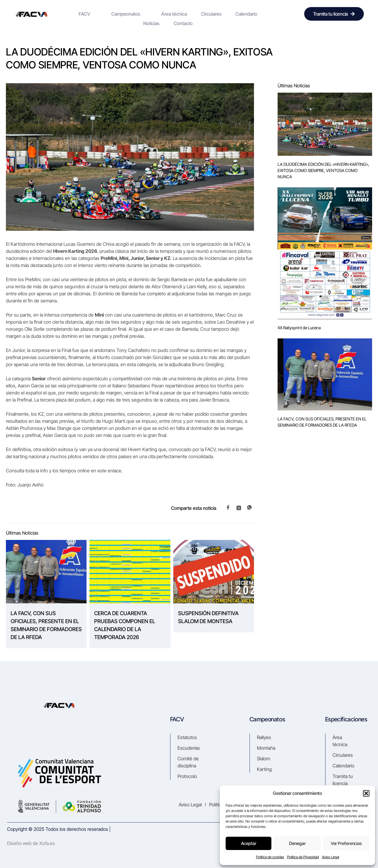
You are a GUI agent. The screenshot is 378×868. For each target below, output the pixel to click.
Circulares (179, 14)
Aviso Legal (330, 857)
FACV (76, 14)
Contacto (258, 14)
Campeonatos (111, 14)
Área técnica (149, 14)
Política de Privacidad (303, 857)
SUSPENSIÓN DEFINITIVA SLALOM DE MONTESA (208, 617)
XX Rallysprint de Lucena (299, 328)
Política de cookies (270, 857)
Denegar (297, 843)
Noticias (234, 14)
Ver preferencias (346, 843)
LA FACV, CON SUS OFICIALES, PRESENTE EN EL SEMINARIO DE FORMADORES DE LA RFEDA (46, 625)
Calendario (208, 14)
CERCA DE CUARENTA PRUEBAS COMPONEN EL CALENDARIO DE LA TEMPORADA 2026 (125, 625)
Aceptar (249, 843)
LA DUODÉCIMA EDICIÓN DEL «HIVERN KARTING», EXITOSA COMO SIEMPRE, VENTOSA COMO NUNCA (324, 170)
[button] (366, 793)
